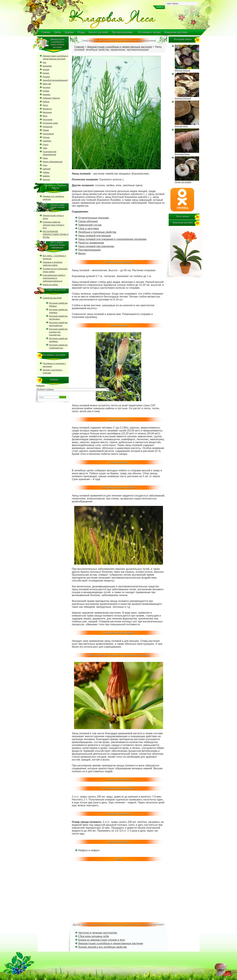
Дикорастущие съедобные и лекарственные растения (120, 47)
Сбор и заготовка (89, 228)
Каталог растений (98, 32)
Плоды (81, 32)
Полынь (46, 137)
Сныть (46, 145)
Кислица (47, 87)
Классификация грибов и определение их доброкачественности (54, 278)
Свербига (47, 141)
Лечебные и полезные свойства (97, 232)
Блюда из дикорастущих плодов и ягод (102, 940)
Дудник (46, 73)
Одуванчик (48, 127)
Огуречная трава (50, 123)
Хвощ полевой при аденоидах (96, 246)
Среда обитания (88, 221)
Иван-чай (47, 84)
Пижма (46, 130)
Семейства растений (52, 298)
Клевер (46, 91)
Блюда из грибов (50, 285)
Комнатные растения (176, 32)
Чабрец (46, 172)
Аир (44, 62)
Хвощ (45, 158)
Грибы (58, 32)
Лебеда (46, 102)
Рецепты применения (91, 243)
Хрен (45, 165)
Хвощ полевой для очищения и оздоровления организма (112, 239)
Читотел (46, 180)
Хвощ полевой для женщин (95, 236)
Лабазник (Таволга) (51, 98)
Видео (82, 253)
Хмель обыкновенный (53, 162)
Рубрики (40, 386)
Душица (46, 77)
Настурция (48, 120)
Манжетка (47, 109)
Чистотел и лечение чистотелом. (98, 933)
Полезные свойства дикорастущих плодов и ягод (54, 225)
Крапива (46, 95)
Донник (46, 70)
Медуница (47, 112)
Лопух (45, 105)
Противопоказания (122, 32)
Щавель (46, 176)
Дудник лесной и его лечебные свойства (103, 947)
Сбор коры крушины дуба (94, 936)
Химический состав (90, 225)
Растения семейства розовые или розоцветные (58, 332)
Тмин (45, 148)
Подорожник (48, 134)
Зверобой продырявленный (55, 80)
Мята (45, 116)
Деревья (69, 32)
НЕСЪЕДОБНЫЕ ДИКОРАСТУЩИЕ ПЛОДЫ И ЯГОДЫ (56, 234)
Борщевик (47, 66)
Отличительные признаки (94, 218)
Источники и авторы (150, 32)
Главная (46, 32)
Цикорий (47, 169)
